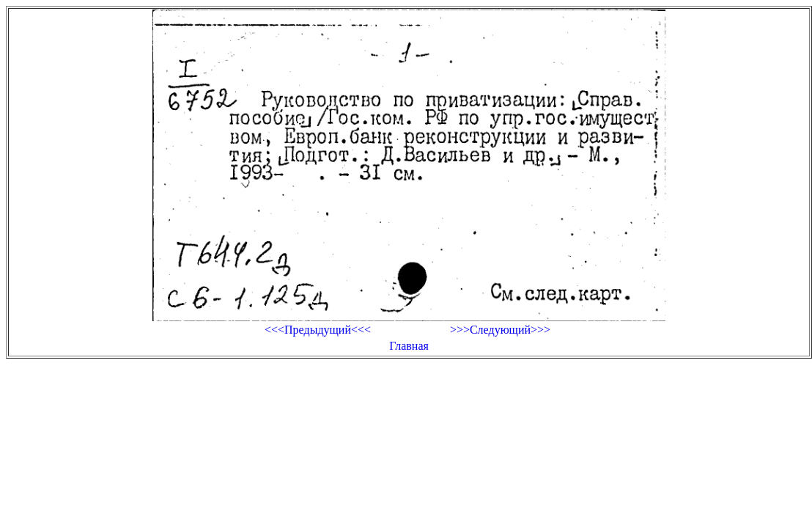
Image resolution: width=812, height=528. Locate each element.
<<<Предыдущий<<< (318, 330)
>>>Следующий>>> (500, 330)
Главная (409, 346)
